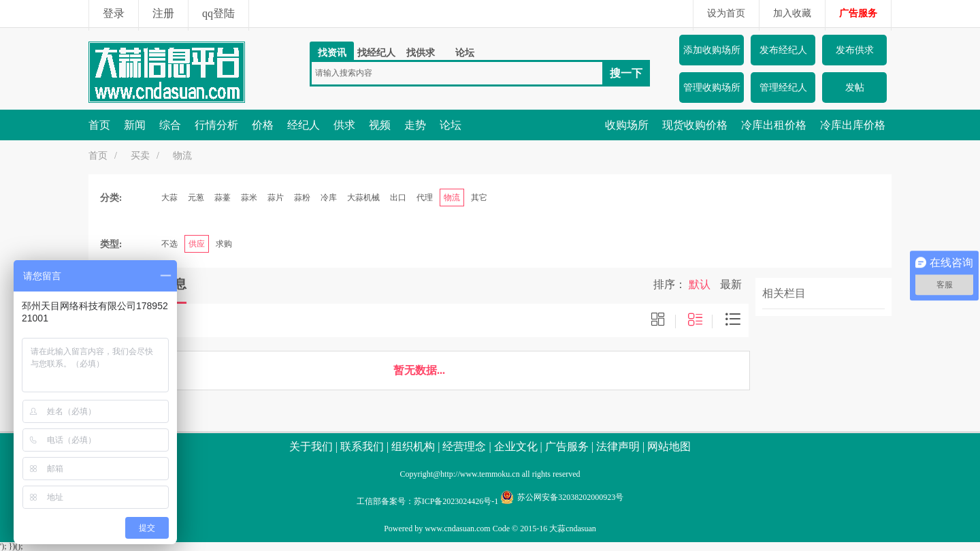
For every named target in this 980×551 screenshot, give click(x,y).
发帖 (855, 88)
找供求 (421, 53)
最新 (731, 284)
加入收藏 (792, 13)
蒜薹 (223, 198)
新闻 (135, 125)
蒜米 (249, 198)
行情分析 (216, 125)
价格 (263, 125)
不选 (169, 244)
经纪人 (304, 125)
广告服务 (858, 13)
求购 (224, 244)
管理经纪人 (783, 88)
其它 (479, 198)
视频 (380, 125)
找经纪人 (376, 53)
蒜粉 (302, 198)
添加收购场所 (712, 50)
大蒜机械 (363, 198)
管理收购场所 (712, 88)
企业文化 (516, 446)
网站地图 (669, 446)
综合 (170, 125)
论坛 (465, 53)
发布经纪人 (783, 50)
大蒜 (169, 198)
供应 (197, 244)
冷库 (329, 198)
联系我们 (362, 446)
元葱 (196, 198)
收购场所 (627, 125)
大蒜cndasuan (573, 529)
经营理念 (464, 446)
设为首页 (726, 13)
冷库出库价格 (853, 125)
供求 (344, 125)
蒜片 (276, 198)
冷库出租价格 (774, 125)
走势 (415, 125)
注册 (163, 13)
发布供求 (855, 50)
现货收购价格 (695, 125)
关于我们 (311, 446)
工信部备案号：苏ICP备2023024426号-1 (428, 501)
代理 (425, 198)
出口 (398, 198)
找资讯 (332, 53)
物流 (182, 156)
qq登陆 (218, 13)
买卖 (140, 156)
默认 (700, 284)
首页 (99, 125)
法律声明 (618, 446)
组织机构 (413, 446)
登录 (114, 13)
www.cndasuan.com (458, 529)
